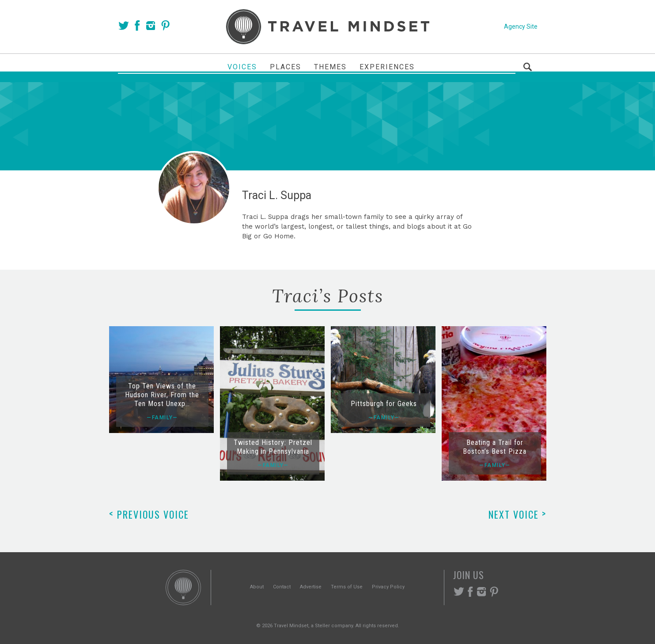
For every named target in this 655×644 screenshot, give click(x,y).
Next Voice (517, 514)
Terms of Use (347, 587)
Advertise (311, 587)
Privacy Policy (388, 587)
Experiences (387, 67)
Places (286, 67)
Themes (330, 67)
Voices (242, 67)
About (257, 587)
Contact (282, 587)
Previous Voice (149, 514)
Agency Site (521, 26)
